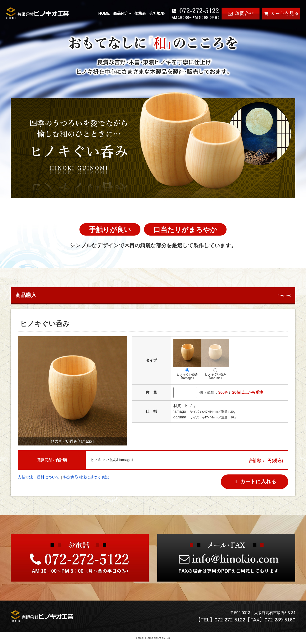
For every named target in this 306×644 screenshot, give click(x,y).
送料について (48, 477)
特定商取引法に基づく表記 (86, 477)
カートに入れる (255, 481)
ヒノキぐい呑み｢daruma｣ (215, 359)
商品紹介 (122, 13)
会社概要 (157, 13)
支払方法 (25, 477)
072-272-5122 (230, 620)
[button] (121, 391)
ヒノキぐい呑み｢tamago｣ (187, 359)
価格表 (140, 13)
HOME (104, 13)
